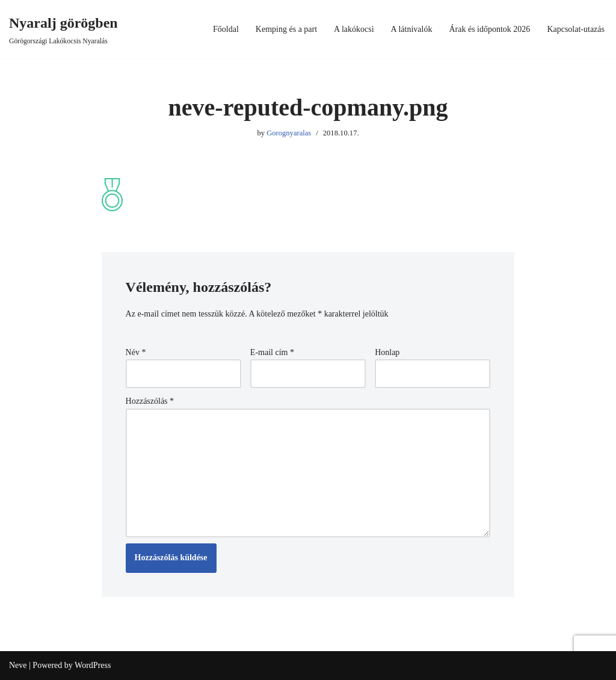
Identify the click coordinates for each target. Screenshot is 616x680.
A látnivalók (412, 29)
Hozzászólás (150, 401)
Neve (18, 665)
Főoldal (226, 29)
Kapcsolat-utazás (576, 29)
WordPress (93, 665)
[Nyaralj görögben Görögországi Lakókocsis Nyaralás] (63, 29)
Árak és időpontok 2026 (489, 29)
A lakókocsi (354, 29)
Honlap (387, 352)
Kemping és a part (286, 29)
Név (136, 352)
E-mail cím (272, 352)
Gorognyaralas (289, 133)
